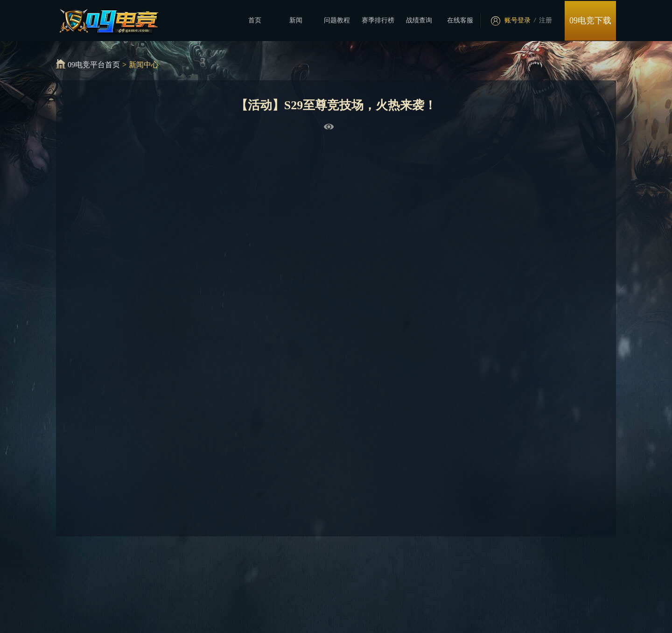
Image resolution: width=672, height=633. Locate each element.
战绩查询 (419, 20)
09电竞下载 (590, 21)
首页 (255, 20)
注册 (546, 20)
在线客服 (460, 20)
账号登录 (518, 20)
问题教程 (337, 20)
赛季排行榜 (378, 20)
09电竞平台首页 (94, 65)
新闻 (296, 20)
